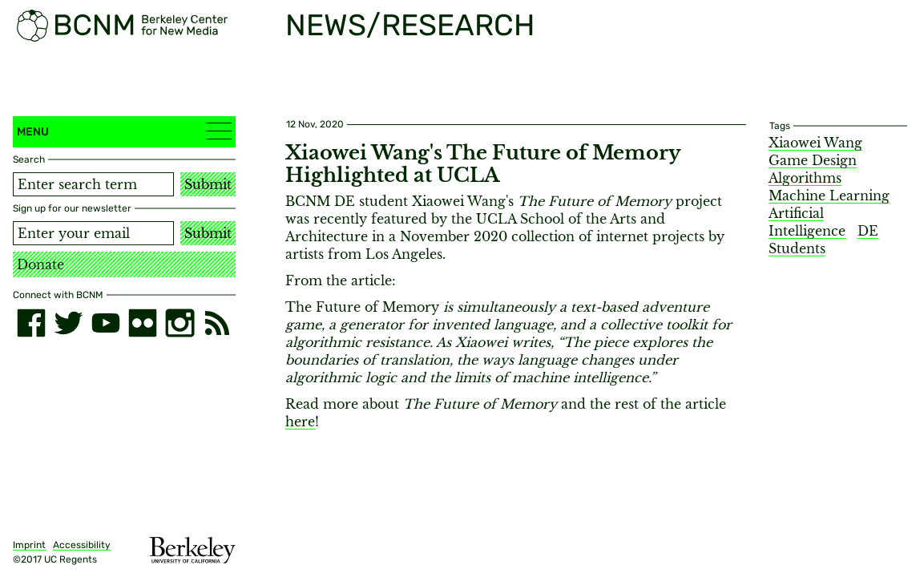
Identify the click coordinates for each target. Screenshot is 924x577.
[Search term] (93, 184)
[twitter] (68, 323)
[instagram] (180, 323)
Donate (40, 264)
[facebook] (31, 323)
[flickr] (143, 323)
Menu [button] (124, 131)
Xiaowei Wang (815, 143)
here (300, 422)
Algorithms (805, 178)
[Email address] (93, 233)
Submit (208, 184)
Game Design (813, 160)
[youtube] (106, 323)
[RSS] (217, 323)
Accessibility (82, 545)
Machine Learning (829, 196)
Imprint (29, 545)
